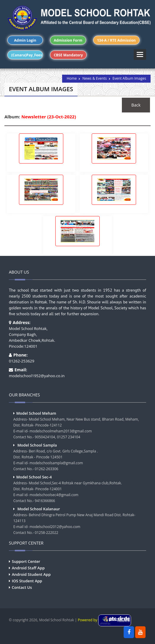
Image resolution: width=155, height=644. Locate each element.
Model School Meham (36, 413)
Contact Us (22, 587)
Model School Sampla (37, 445)
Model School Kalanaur (39, 509)
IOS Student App (27, 581)
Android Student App (31, 574)
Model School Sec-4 (34, 477)
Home (72, 78)
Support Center (26, 561)
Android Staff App (28, 568)
